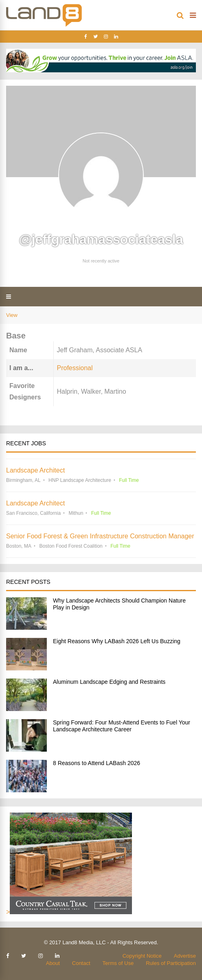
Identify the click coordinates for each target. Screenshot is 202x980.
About (53, 963)
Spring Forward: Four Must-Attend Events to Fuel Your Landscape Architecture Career (122, 726)
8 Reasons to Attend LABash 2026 (97, 763)
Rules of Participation (171, 963)
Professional (75, 368)
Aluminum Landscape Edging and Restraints (109, 682)
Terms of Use (118, 963)
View (12, 315)
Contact (81, 963)
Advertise (185, 956)
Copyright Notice (142, 956)
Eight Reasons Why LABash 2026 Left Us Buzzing (117, 641)
